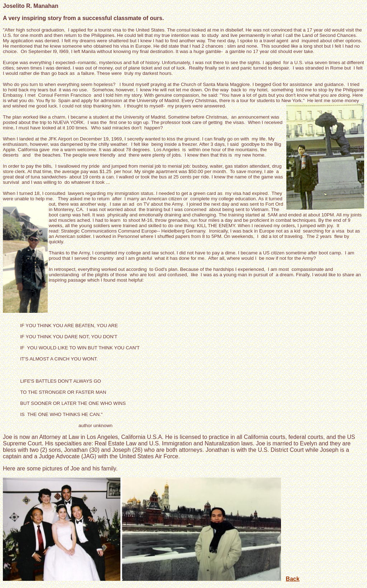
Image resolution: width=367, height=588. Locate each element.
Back (292, 579)
